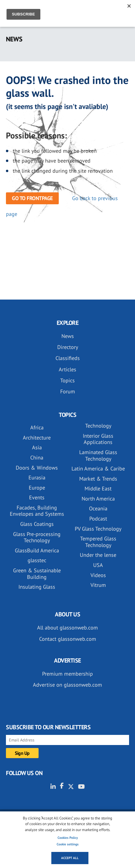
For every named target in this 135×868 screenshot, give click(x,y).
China (37, 458)
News (68, 336)
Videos (98, 575)
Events (37, 497)
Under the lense (98, 555)
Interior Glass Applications (98, 439)
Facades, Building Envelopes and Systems (37, 511)
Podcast (98, 519)
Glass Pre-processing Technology (37, 537)
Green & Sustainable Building (37, 574)
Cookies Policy (68, 838)
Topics (67, 380)
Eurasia (37, 477)
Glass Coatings (37, 524)
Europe (37, 488)
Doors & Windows (37, 468)
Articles (67, 369)
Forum (68, 391)
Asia (37, 447)
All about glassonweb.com (67, 628)
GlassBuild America (37, 550)
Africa (37, 427)
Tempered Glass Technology (98, 542)
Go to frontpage (32, 198)
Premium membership (67, 674)
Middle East (98, 488)
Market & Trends (98, 479)
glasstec (37, 560)
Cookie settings (68, 844)
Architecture (37, 438)
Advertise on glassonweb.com (67, 685)
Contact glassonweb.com (68, 639)
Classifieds (68, 358)
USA (98, 565)
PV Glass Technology (98, 529)
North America (98, 499)
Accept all (70, 858)
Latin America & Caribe (98, 469)
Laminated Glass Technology (98, 455)
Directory (68, 347)
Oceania (98, 508)
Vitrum (98, 585)
